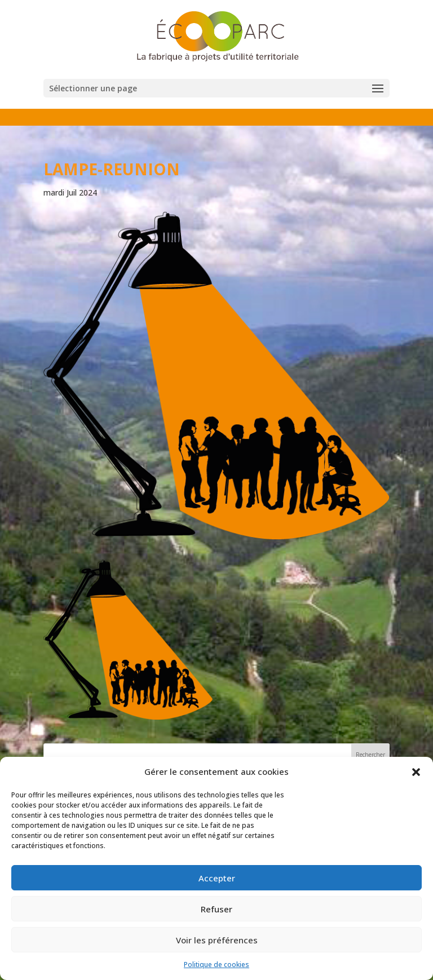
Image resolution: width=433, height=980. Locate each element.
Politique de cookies (216, 965)
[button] (416, 772)
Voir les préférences (217, 940)
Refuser (216, 909)
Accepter (217, 878)
